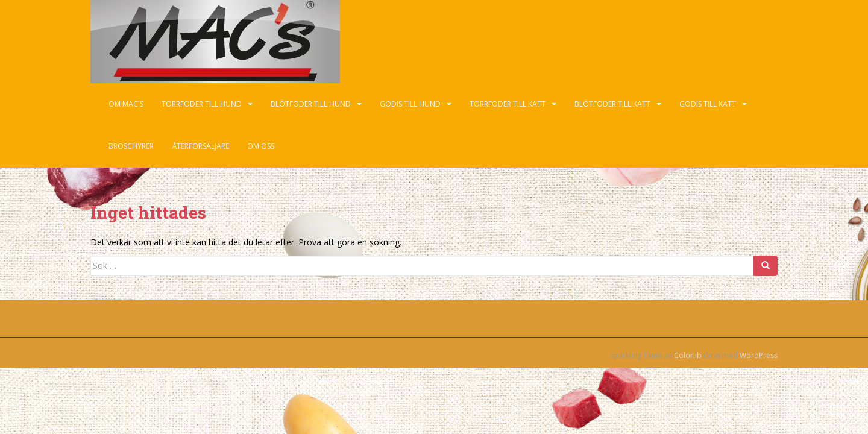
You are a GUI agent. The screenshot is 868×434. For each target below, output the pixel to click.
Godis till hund (410, 104)
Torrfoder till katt (508, 104)
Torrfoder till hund (202, 104)
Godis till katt (708, 104)
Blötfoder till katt (612, 104)
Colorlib (688, 355)
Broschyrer (131, 146)
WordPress (759, 355)
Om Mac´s (126, 104)
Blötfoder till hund (311, 104)
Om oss (261, 146)
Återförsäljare (200, 146)
